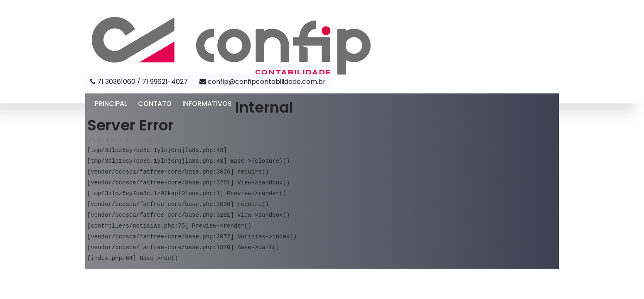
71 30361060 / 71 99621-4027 (139, 82)
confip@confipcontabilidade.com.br (263, 82)
